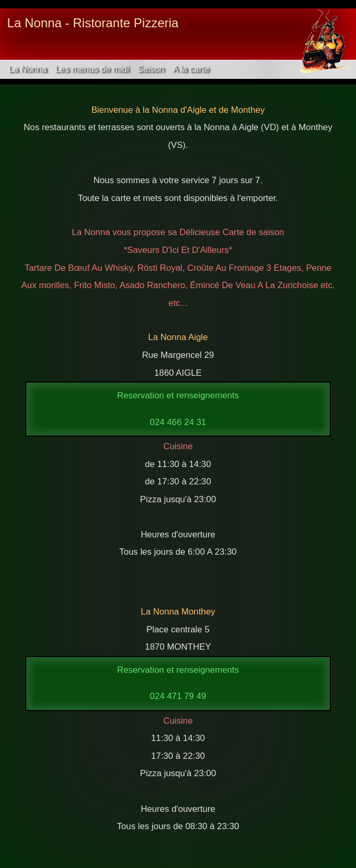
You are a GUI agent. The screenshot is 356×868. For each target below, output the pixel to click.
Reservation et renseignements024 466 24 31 (178, 409)
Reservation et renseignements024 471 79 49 (178, 683)
